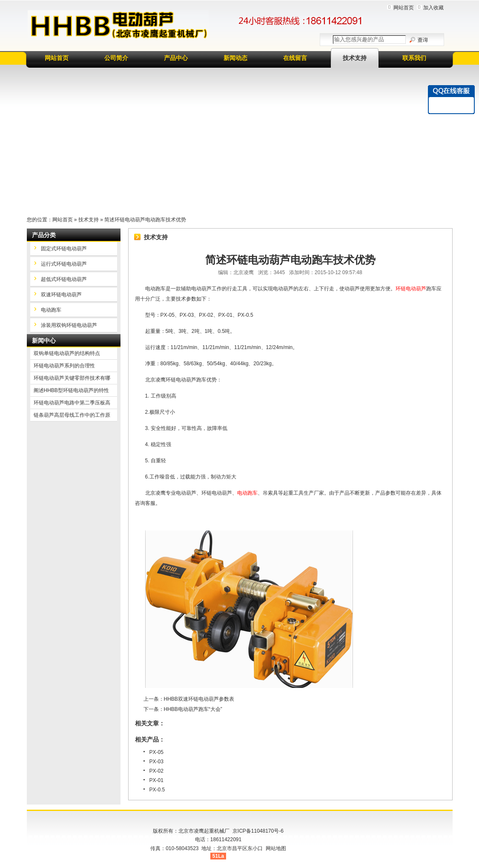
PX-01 (156, 780)
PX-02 (156, 771)
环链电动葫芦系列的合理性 (64, 366)
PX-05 (156, 752)
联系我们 (414, 58)
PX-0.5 (157, 790)
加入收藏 (433, 8)
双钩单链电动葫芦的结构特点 (67, 353)
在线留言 (295, 58)
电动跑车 (51, 310)
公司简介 (116, 58)
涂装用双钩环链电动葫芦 (69, 325)
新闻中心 (44, 341)
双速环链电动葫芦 (61, 295)
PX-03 (156, 762)
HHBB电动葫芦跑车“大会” (193, 709)
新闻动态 (235, 58)
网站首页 (404, 8)
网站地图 (276, 848)
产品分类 (44, 235)
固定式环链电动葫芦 (64, 249)
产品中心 (176, 58)
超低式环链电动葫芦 (64, 279)
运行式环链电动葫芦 (64, 264)
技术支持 (355, 58)
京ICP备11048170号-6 (258, 831)
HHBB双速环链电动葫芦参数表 (199, 699)
